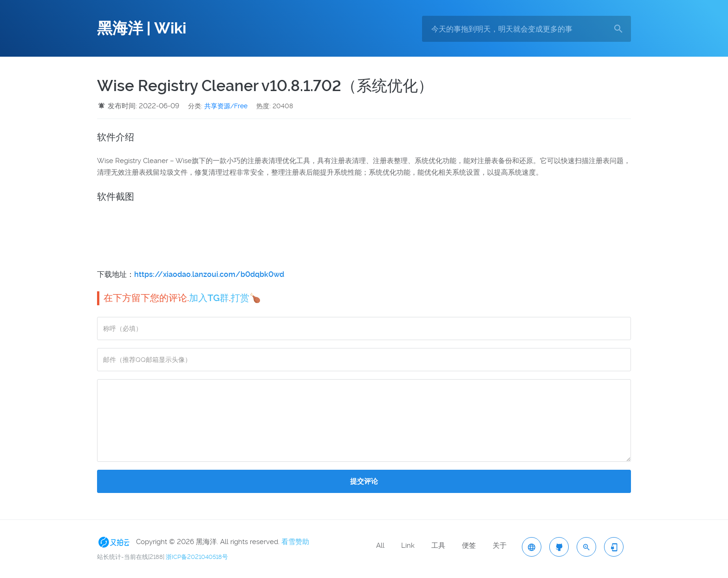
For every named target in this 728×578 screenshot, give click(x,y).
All (380, 545)
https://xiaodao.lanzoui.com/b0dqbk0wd (209, 274)
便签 (469, 545)
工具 (438, 545)
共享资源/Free (226, 106)
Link (408, 545)
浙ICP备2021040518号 (197, 557)
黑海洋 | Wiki (142, 28)
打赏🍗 (246, 298)
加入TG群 (209, 298)
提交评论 (364, 481)
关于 (500, 545)
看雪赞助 (295, 542)
